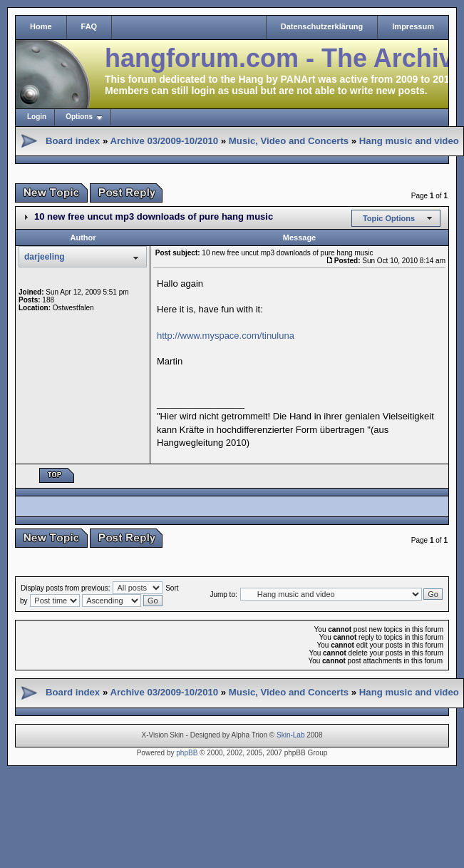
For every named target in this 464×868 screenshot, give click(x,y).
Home (41, 26)
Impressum (413, 26)
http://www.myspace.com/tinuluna (226, 336)
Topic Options (389, 218)
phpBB (187, 753)
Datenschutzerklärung (322, 26)
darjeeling (45, 257)
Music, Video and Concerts (289, 141)
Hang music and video (409, 141)
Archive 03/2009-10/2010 (164, 141)
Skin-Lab (290, 735)
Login (37, 117)
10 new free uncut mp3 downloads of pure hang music (154, 216)
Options (79, 117)
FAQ (89, 26)
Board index (73, 141)
